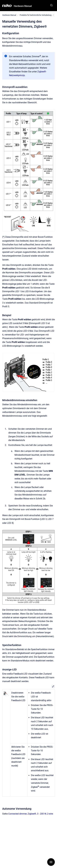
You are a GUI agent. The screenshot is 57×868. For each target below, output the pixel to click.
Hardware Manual (23, 6)
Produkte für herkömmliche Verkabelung (36, 15)
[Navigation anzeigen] (51, 862)
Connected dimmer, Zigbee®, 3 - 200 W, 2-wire (31, 814)
